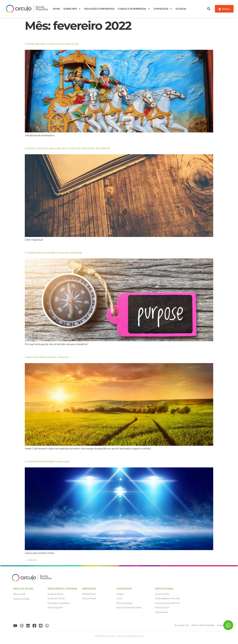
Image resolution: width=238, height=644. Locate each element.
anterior (31, 560)
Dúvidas (181, 9)
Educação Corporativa (99, 9)
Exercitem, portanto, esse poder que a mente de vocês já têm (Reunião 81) (67, 148)
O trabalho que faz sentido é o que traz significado (53, 253)
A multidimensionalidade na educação (47, 461)
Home (56, 9)
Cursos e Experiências (134, 9)
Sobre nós (72, 9)
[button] (209, 9)
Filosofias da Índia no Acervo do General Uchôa (52, 44)
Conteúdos (163, 9)
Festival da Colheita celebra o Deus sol (47, 357)
